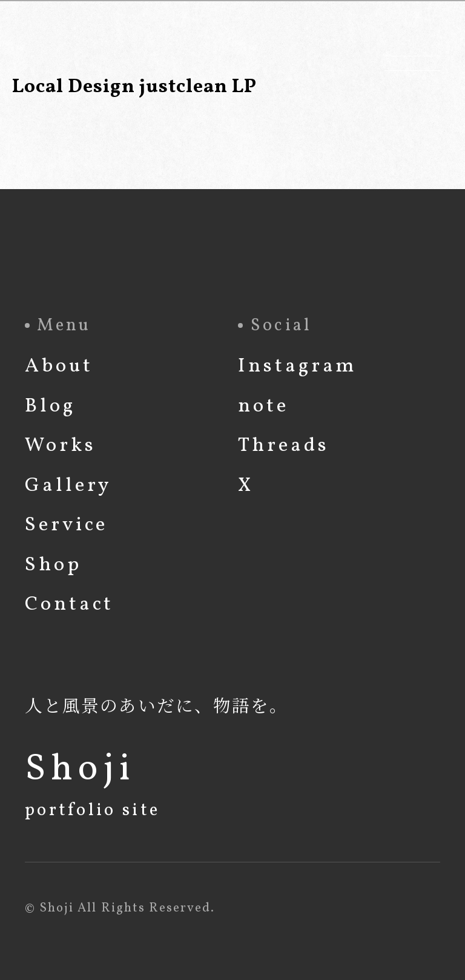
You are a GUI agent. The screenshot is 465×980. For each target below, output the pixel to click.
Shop (53, 565)
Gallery (68, 486)
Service (66, 525)
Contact (69, 605)
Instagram (298, 366)
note (263, 406)
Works (61, 446)
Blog (50, 406)
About (59, 366)
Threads (283, 446)
